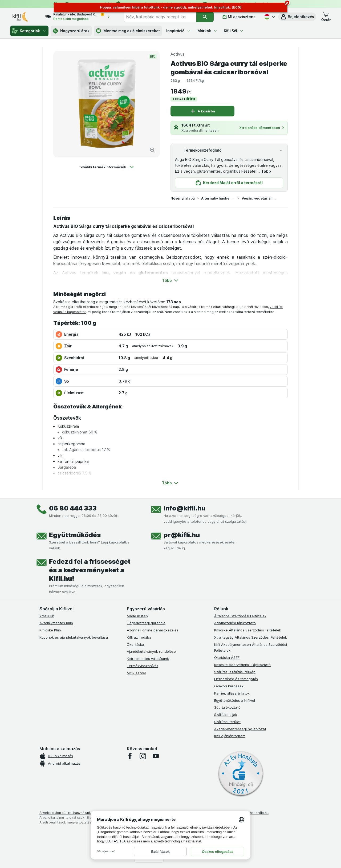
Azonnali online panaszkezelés (153, 630)
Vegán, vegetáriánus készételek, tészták (259, 198)
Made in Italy (137, 616)
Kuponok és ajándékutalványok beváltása (74, 637)
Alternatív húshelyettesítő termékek (218, 198)
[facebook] (130, 756)
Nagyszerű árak (71, 31)
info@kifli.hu (184, 508)
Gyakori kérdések (229, 686)
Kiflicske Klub (50, 630)
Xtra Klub (47, 616)
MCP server (137, 673)
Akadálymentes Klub (56, 623)
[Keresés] (205, 17)
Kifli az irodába (139, 637)
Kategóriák (29, 31)
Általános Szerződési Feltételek (240, 616)
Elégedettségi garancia (146, 623)
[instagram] (143, 756)
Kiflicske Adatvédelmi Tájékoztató (242, 665)
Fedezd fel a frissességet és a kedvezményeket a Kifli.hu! (90, 570)
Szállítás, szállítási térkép (235, 672)
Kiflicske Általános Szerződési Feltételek (248, 630)
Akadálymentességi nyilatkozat (240, 729)
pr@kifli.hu (182, 535)
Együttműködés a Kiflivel (235, 700)
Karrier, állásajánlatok (232, 693)
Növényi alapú (183, 198)
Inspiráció (179, 31)
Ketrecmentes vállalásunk (148, 659)
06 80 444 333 (73, 508)
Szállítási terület (227, 722)
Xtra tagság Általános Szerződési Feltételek (251, 637)
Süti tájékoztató (227, 707)
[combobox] (160, 17)
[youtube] (156, 756)
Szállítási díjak (226, 715)
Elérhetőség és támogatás (236, 679)
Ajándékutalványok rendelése (151, 651)
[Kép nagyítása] (152, 150)
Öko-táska (135, 644)
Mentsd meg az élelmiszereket (128, 31)
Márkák (207, 31)
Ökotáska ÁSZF (227, 658)
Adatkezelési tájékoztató (235, 623)
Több (266, 171)
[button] (297, 17)
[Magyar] (269, 17)
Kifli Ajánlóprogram (230, 736)
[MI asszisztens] (239, 17)
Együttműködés (75, 535)
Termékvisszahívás (143, 666)
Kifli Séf (234, 31)
